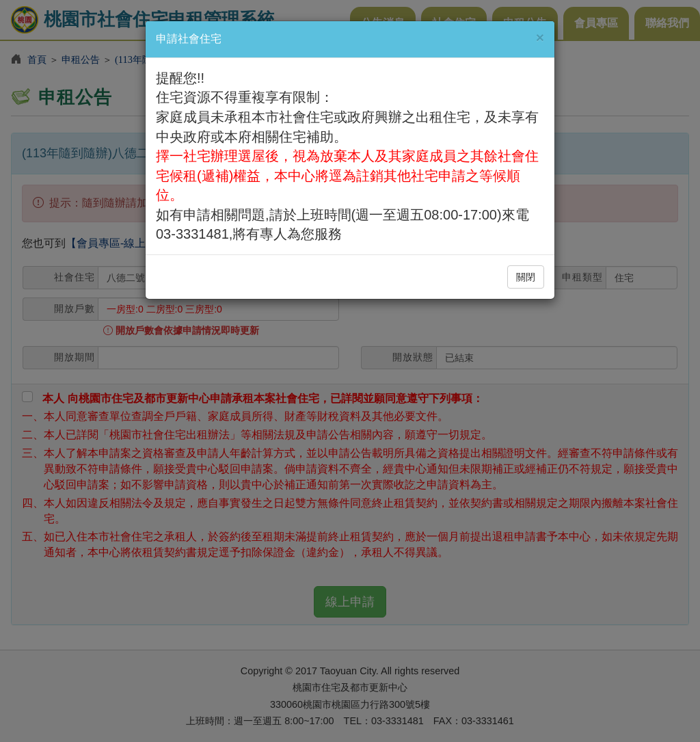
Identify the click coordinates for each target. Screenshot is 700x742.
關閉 (526, 277)
